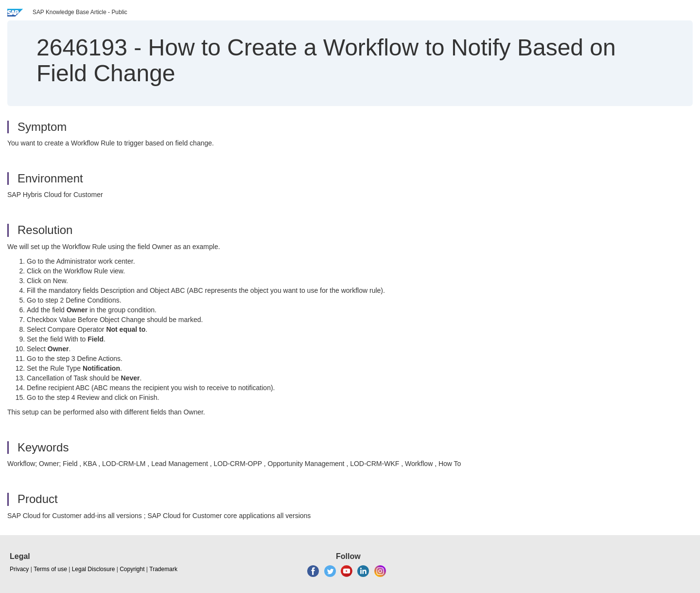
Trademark (163, 569)
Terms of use (50, 569)
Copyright (132, 569)
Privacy (19, 569)
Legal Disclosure (94, 569)
